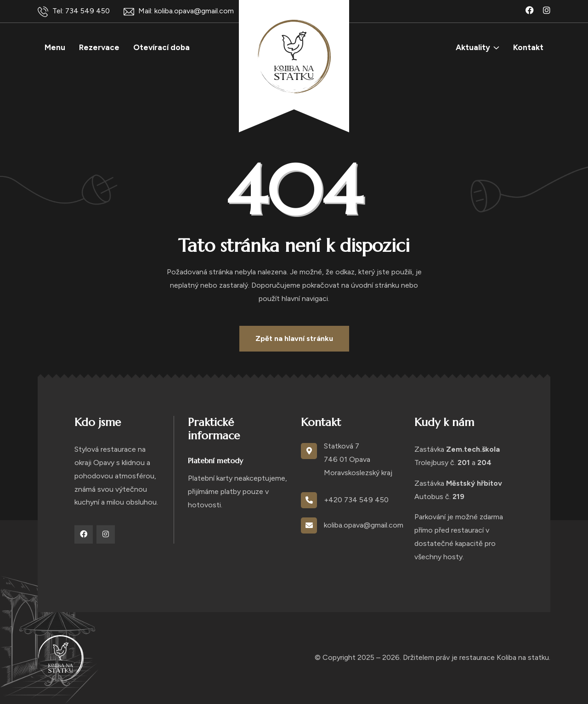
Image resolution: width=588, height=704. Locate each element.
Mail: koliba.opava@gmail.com (179, 12)
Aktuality (473, 47)
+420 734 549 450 (356, 500)
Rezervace (99, 47)
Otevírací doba (161, 47)
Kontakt (528, 47)
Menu (55, 47)
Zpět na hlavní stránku (294, 338)
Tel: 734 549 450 (74, 12)
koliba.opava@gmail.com (364, 525)
